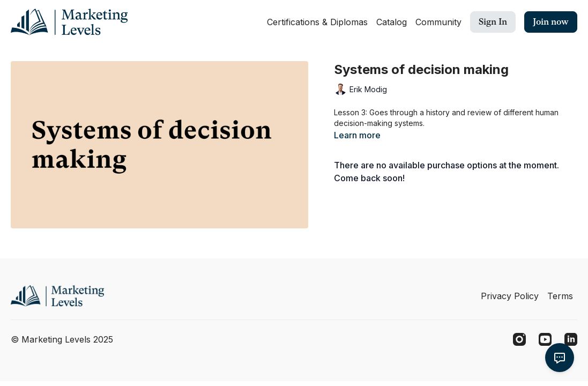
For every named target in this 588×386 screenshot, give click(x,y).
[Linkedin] (571, 339)
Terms (560, 296)
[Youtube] (545, 339)
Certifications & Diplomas (317, 22)
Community (438, 22)
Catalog (392, 22)
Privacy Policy (510, 296)
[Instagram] (519, 339)
